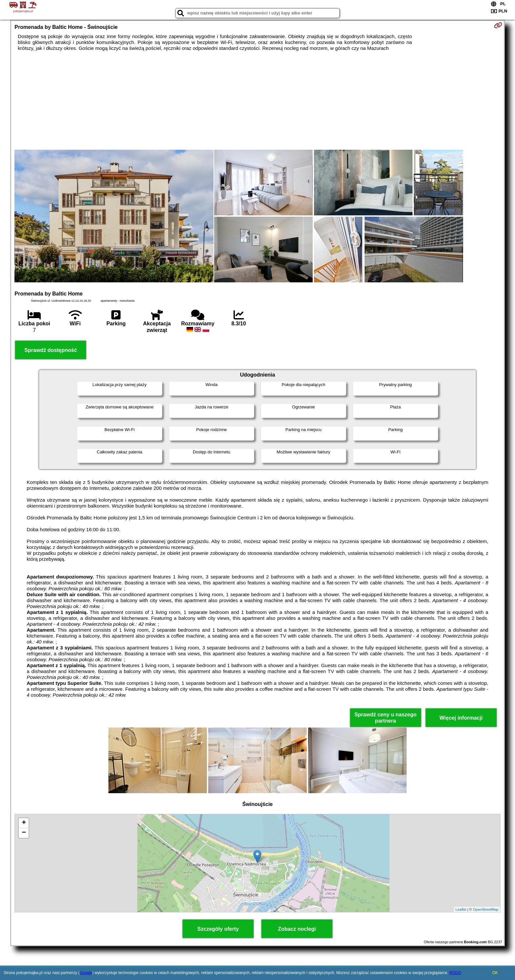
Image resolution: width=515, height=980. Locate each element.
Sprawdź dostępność (51, 350)
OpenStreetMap (486, 909)
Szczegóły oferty (218, 929)
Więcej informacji (461, 718)
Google (86, 973)
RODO (455, 973)
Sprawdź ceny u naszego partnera (385, 718)
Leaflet (461, 909)
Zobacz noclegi (297, 929)
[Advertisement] (257, 100)
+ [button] (24, 823)
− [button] (24, 833)
